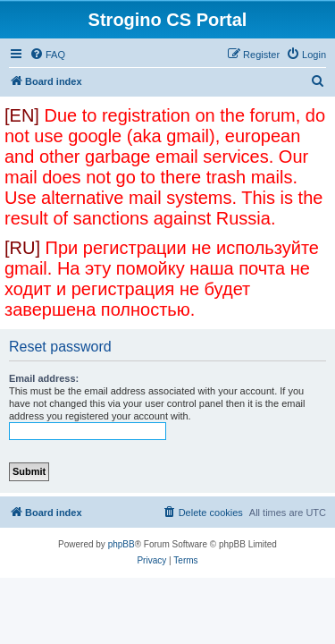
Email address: (44, 378)
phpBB (121, 544)
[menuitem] (47, 55)
